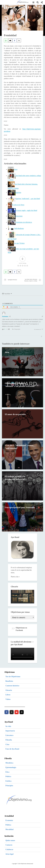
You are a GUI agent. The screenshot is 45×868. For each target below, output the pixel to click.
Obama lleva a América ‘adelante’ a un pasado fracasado (20, 385)
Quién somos (10, 840)
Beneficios (9, 681)
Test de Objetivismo (13, 677)
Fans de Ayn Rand (12, 749)
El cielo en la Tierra (18, 205)
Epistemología (11, 767)
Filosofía (9, 740)
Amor (16, 169)
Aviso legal (9, 854)
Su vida (8, 726)
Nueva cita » (15, 577)
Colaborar (9, 849)
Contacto (9, 845)
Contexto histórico (12, 686)
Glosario (9, 690)
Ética (7, 772)
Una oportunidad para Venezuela (15, 509)
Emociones (19, 216)
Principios (9, 786)
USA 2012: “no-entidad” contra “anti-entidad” (19, 447)
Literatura (9, 735)
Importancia (10, 731)
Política (8, 776)
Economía (9, 820)
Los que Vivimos (19, 243)
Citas (7, 744)
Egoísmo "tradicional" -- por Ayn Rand (28, 199)
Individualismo (19, 228)
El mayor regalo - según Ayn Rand (26, 210)
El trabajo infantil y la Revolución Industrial (15, 478)
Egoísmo (18, 192)
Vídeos (8, 699)
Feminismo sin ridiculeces (24, 222)
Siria (7, 352)
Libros (8, 695)
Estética (8, 781)
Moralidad (9, 829)
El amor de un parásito (15, 414)
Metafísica (9, 763)
